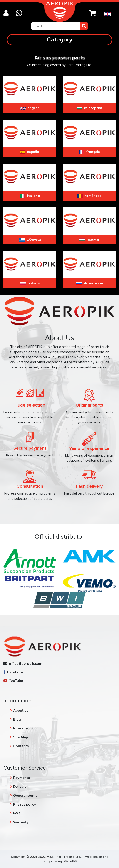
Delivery (20, 787)
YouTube (13, 681)
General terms (25, 796)
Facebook (14, 672)
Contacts (21, 746)
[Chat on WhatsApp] (21, 14)
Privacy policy (25, 804)
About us (21, 711)
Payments (22, 778)
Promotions (23, 728)
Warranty (21, 822)
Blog (17, 719)
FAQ (17, 813)
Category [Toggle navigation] (60, 40)
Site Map (21, 737)
